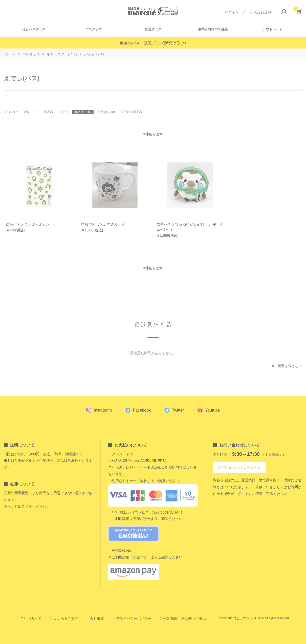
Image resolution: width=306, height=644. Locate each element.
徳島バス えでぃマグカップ (103, 224)
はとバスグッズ (34, 29)
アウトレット (272, 29)
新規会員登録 (260, 12)
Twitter (178, 410)
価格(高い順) (106, 112)
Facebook (142, 410)
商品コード (30, 112)
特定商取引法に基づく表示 (185, 618)
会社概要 (97, 618)
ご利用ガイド (31, 618)
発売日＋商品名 (132, 112)
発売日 (64, 112)
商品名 (49, 112)
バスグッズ (93, 29)
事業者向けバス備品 (213, 29)
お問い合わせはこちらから (239, 467)
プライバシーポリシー (134, 618)
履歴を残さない (290, 366)
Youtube (212, 410)
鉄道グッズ (153, 29)
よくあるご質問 (66, 618)
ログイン (232, 12)
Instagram (103, 410)
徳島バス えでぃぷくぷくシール (31, 224)
